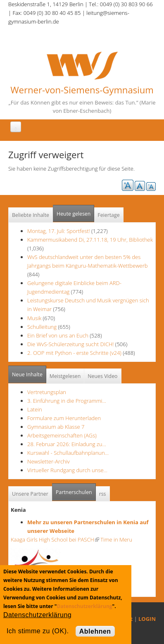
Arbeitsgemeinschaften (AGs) (62, 435)
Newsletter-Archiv (49, 461)
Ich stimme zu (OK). (38, 631)
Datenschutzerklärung (84, 606)
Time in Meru (116, 539)
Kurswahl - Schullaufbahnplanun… (68, 453)
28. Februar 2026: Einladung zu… (67, 444)
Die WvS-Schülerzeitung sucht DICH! (70, 344)
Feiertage (108, 215)
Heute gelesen (74, 214)
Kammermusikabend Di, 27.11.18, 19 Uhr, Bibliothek (90, 240)
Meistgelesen (65, 376)
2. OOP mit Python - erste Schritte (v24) (74, 353)
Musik (34, 318)
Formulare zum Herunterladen (64, 418)
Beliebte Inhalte (31, 215)
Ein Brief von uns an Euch (58, 335)
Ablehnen (95, 631)
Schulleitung (42, 327)
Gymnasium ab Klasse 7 (56, 427)
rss (103, 494)
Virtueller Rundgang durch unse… (67, 470)
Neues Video (102, 376)
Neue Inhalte (27, 374)
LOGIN (147, 619)
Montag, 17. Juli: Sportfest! (59, 231)
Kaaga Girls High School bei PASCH (55, 539)
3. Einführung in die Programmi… (67, 401)
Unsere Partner (30, 494)
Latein (35, 409)
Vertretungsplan (47, 392)
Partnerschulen (76, 490)
